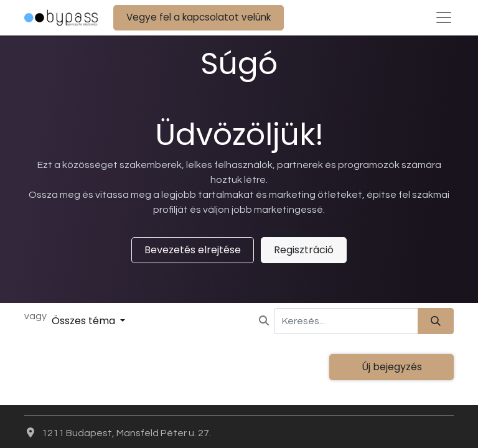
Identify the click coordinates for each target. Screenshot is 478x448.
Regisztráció (304, 250)
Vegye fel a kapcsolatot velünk (199, 17)
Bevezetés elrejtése (193, 250)
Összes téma (85, 321)
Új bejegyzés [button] (392, 367)
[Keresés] (436, 321)
